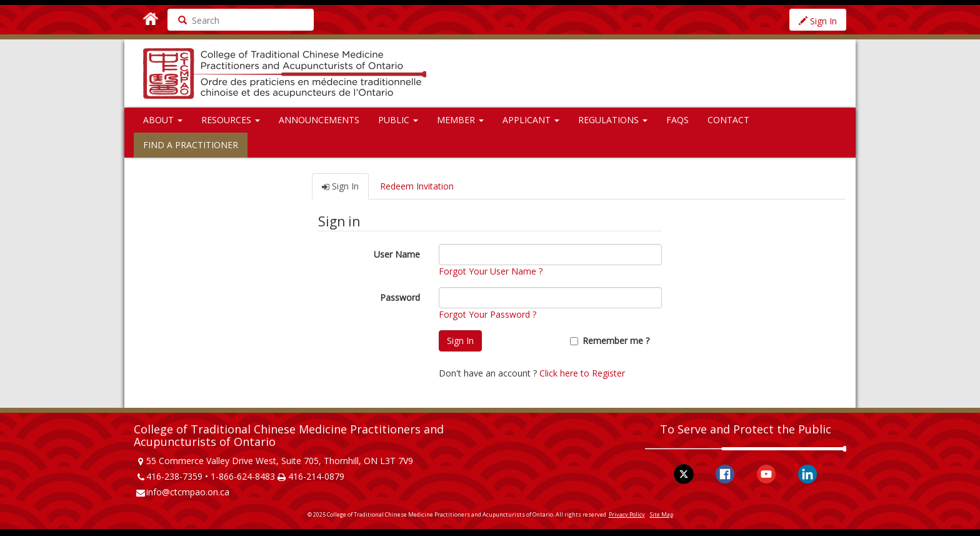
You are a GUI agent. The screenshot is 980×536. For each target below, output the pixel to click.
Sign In (818, 21)
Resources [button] (231, 120)
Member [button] (460, 120)
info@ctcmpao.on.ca (188, 492)
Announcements (319, 120)
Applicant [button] (531, 120)
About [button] (163, 120)
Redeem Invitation (417, 186)
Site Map (662, 514)
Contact (728, 120)
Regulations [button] (613, 120)
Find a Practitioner (191, 145)
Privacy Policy (627, 514)
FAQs (677, 120)
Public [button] (398, 120)
